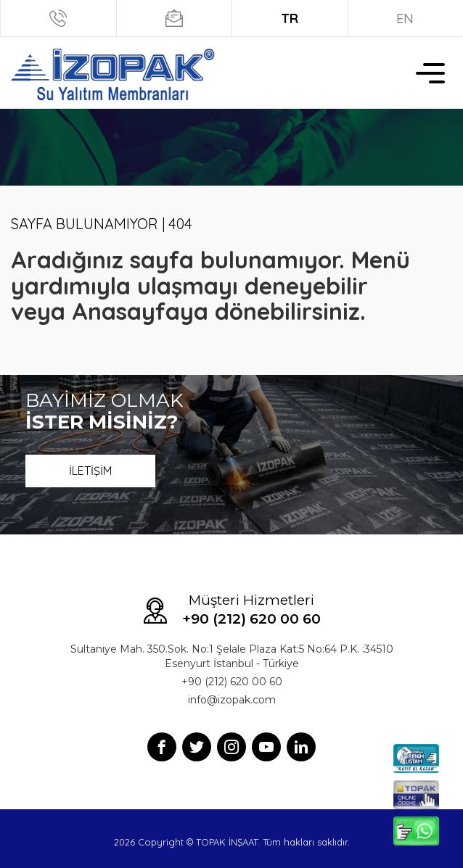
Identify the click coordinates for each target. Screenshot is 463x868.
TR (290, 18)
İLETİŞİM (90, 471)
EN (405, 18)
